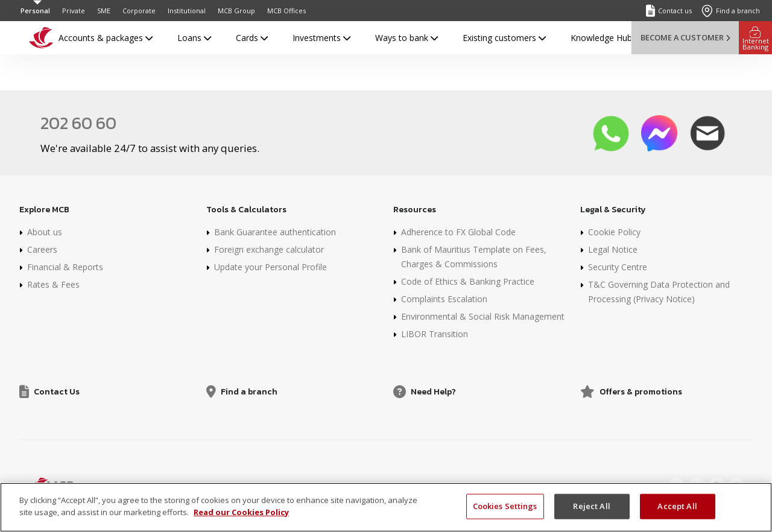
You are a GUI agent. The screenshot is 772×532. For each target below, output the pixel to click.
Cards (252, 38)
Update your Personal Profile (271, 267)
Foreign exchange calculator (269, 249)
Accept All (677, 511)
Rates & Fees (53, 284)
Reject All (591, 511)
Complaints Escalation (444, 299)
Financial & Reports (65, 267)
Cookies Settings (505, 511)
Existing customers (504, 38)
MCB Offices (286, 11)
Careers (42, 249)
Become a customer (685, 37)
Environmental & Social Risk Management (483, 316)
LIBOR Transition (435, 334)
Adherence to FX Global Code (458, 232)
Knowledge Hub (601, 38)
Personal (35, 11)
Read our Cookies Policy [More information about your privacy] (241, 517)
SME (104, 11)
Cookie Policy (614, 232)
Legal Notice (613, 249)
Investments (321, 38)
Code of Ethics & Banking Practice (468, 281)
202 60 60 (78, 123)
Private (74, 11)
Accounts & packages (106, 38)
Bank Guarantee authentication (275, 232)
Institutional (187, 11)
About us (45, 232)
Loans (194, 38)
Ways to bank (407, 38)
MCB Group (236, 11)
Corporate (139, 11)
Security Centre (618, 267)
